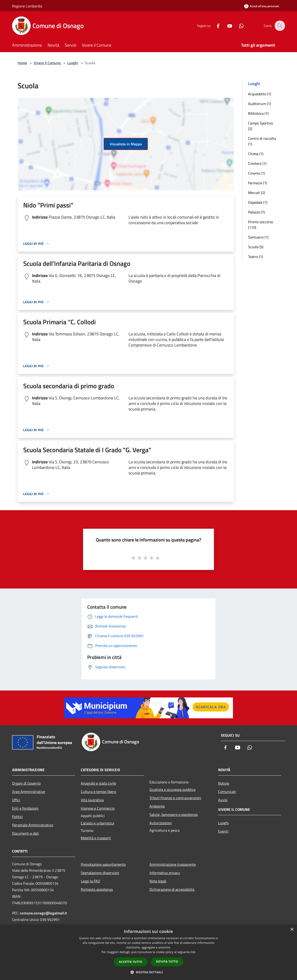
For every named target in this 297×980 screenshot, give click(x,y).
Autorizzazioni (161, 823)
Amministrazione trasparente (173, 864)
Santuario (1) (258, 237)
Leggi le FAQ (90, 881)
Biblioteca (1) (258, 113)
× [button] (292, 930)
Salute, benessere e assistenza (174, 815)
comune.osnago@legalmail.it (44, 913)
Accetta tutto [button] (131, 962)
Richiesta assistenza (97, 889)
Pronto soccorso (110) (261, 225)
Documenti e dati (26, 833)
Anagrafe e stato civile (98, 783)
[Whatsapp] (238, 26)
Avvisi (223, 800)
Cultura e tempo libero (98, 792)
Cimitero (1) (257, 163)
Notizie (224, 783)
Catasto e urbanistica (97, 823)
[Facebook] (215, 26)
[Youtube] (226, 26)
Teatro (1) (255, 257)
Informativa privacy (165, 873)
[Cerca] (279, 26)
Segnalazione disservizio (100, 873)
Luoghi (73, 63)
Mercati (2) (257, 193)
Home (22, 63)
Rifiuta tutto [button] (167, 962)
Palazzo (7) (256, 212)
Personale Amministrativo (33, 825)
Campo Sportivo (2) (260, 126)
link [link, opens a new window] (193, 952)
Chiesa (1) (256, 154)
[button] (148, 972)
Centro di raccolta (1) (262, 141)
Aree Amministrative (29, 792)
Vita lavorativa (92, 800)
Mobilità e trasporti (96, 838)
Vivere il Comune (48, 63)
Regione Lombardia (27, 6)
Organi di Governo (26, 783)
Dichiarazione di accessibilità (172, 889)
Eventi (223, 831)
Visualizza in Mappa (126, 144)
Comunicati (227, 792)
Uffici (16, 800)
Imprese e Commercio (98, 808)
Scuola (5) (256, 247)
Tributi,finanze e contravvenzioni (175, 798)
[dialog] (148, 952)
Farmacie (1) (258, 183)
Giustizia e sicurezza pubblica (172, 789)
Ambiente (157, 806)
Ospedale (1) (258, 202)
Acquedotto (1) (260, 94)
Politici (17, 817)
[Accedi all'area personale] (261, 6)
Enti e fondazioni (25, 808)
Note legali (158, 881)
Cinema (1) (256, 173)
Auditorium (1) (259, 104)
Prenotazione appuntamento (103, 864)
